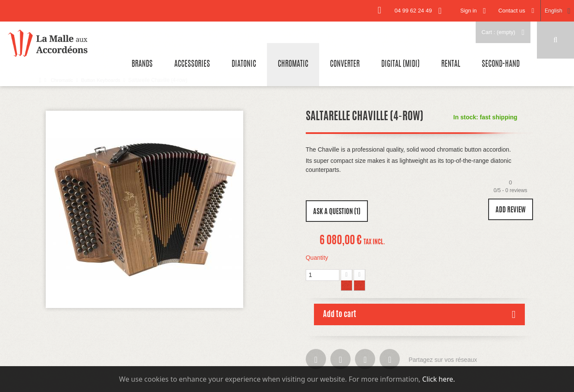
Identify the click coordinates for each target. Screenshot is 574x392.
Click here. (438, 379)
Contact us (510, 11)
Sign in (465, 11)
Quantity (317, 258)
